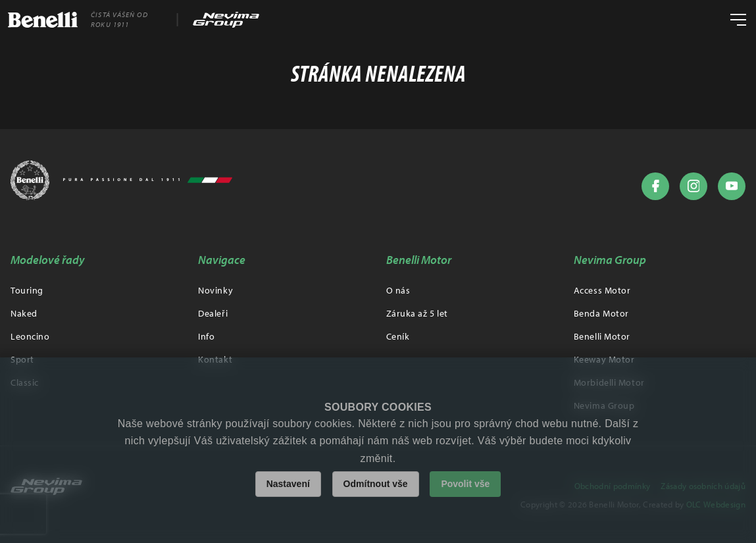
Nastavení (288, 484)
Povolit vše (465, 484)
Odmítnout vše (376, 484)
